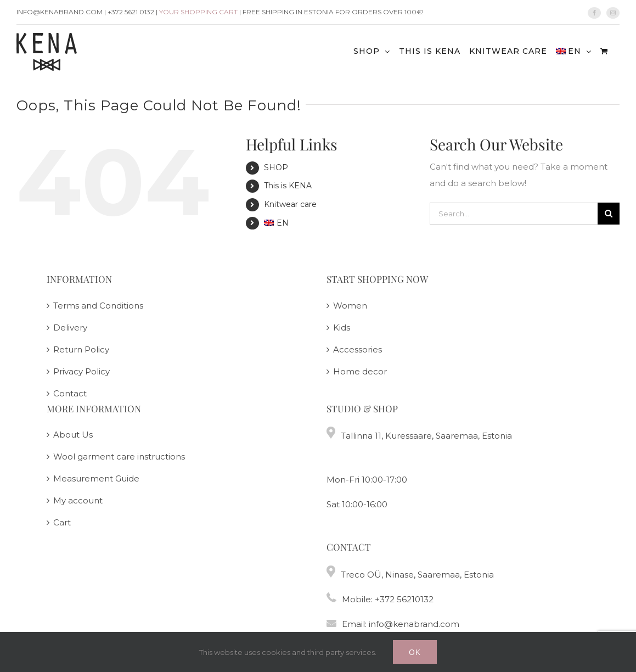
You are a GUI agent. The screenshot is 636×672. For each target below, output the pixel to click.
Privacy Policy (81, 371)
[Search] (609, 214)
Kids (342, 327)
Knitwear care (290, 204)
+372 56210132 (404, 599)
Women (350, 306)
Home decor (360, 371)
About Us (73, 435)
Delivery (70, 327)
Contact (70, 393)
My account (78, 500)
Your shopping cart (198, 12)
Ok (415, 652)
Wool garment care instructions (119, 457)
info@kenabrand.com (414, 624)
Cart (62, 522)
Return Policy (81, 349)
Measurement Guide (96, 478)
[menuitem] (574, 51)
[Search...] (514, 214)
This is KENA (288, 186)
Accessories (358, 349)
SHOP (276, 167)
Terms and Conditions (98, 306)
